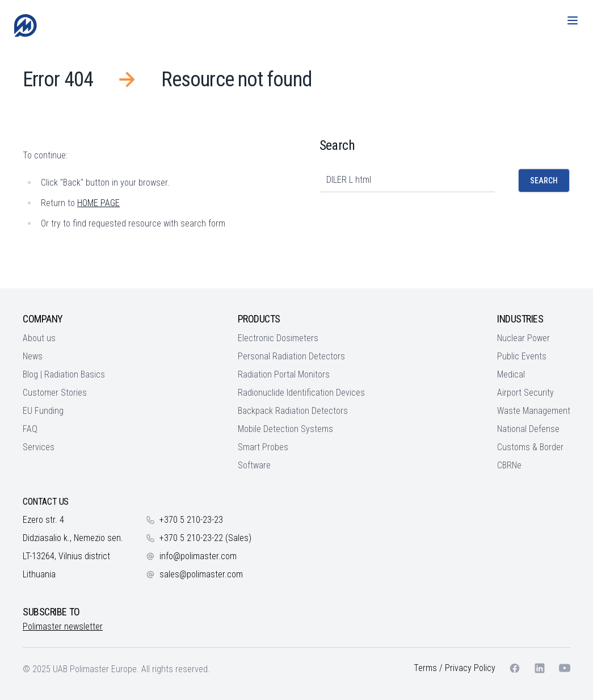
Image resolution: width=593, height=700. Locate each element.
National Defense (528, 429)
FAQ (30, 429)
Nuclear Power (523, 338)
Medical (511, 374)
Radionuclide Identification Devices (301, 393)
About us (39, 338)
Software (254, 465)
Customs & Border (530, 447)
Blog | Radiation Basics (64, 374)
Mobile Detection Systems (285, 429)
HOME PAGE (98, 203)
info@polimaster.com (198, 556)
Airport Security (525, 393)
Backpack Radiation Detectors (293, 411)
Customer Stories (55, 393)
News (33, 356)
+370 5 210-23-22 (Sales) (205, 538)
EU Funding (43, 411)
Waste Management (534, 411)
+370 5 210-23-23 (191, 520)
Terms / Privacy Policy (455, 668)
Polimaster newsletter (63, 626)
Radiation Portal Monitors (284, 374)
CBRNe (509, 465)
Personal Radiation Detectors (291, 356)
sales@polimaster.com (201, 574)
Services (39, 447)
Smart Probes (263, 447)
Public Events (522, 356)
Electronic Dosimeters (278, 338)
